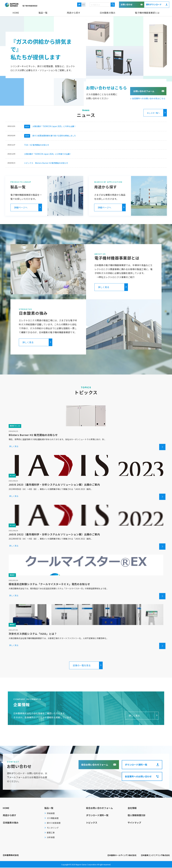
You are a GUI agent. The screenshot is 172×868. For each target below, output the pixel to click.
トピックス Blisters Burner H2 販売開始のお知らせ (46, 163)
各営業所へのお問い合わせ (138, 777)
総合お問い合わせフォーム (95, 765)
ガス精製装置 (53, 819)
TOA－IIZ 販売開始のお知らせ (37, 145)
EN (83, 5)
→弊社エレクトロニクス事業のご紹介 (115, 277)
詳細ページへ (21, 208)
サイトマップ (134, 823)
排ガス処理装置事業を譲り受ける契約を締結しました (50, 136)
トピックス (92, 823)
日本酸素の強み (108, 13)
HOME (16, 13)
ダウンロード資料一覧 (136, 765)
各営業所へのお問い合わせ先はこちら (149, 98)
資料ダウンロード (154, 4)
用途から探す (74, 13)
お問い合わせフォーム (144, 91)
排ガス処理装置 (54, 823)
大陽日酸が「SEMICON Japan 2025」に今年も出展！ (50, 126)
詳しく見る (104, 287)
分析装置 (51, 838)
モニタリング (53, 828)
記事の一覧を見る (82, 666)
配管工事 (51, 833)
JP (79, 5)
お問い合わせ (127, 4)
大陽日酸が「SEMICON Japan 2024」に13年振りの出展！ (48, 154)
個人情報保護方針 (137, 816)
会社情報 (132, 808)
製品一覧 (43, 13)
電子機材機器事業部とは (147, 13)
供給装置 (51, 814)
